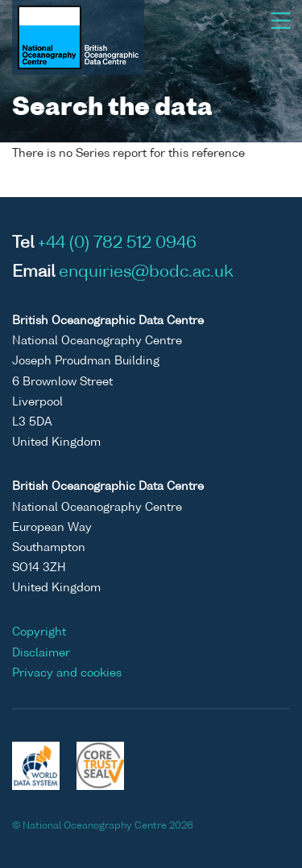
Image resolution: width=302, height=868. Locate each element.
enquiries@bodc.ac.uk (146, 273)
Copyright (39, 632)
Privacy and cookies (67, 673)
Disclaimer (41, 653)
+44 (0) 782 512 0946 (117, 244)
